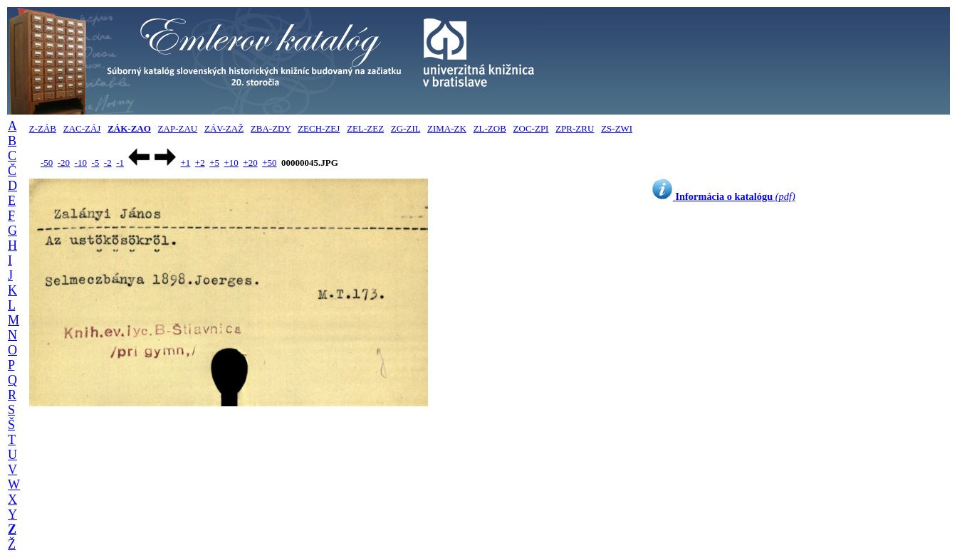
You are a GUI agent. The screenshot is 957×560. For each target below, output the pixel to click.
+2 (200, 163)
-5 (95, 163)
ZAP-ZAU (178, 128)
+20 (250, 163)
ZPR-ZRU (575, 128)
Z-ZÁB (43, 128)
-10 (81, 163)
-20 (64, 163)
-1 (120, 163)
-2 (108, 163)
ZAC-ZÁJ (82, 128)
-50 (47, 163)
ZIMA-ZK (447, 128)
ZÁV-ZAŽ (224, 128)
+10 (231, 163)
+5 (214, 163)
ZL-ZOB (490, 128)
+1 (185, 163)
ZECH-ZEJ (319, 128)
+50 (269, 163)
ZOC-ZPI (531, 128)
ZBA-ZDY (271, 128)
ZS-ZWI (617, 128)
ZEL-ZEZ (365, 128)
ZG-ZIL (406, 128)
